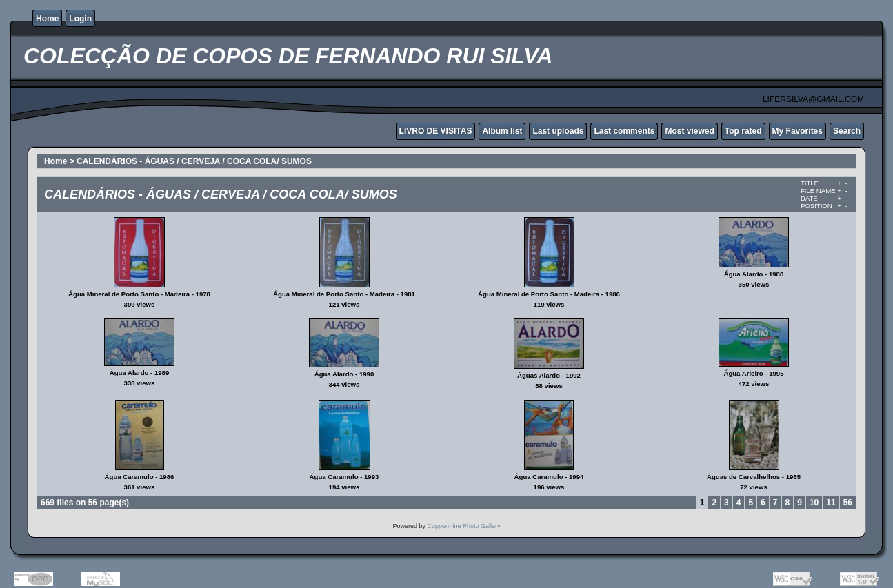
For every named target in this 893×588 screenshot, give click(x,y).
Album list (502, 131)
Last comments (624, 131)
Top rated (743, 131)
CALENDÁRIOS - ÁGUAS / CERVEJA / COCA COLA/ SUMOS (194, 161)
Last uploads (558, 131)
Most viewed (689, 131)
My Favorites (797, 131)
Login (80, 19)
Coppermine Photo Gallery (463, 526)
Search (847, 131)
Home (47, 19)
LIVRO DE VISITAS (436, 131)
